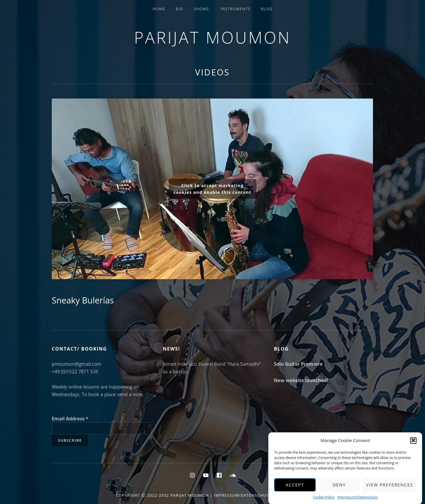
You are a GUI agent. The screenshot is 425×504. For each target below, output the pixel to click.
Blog (267, 9)
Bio (179, 9)
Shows (201, 9)
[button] (413, 443)
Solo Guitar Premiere (298, 364)
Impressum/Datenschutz (357, 500)
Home (159, 9)
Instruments (235, 9)
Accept (295, 488)
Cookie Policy (323, 500)
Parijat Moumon (213, 37)
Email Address (70, 419)
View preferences (389, 488)
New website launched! (301, 380)
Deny (339, 488)
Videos (212, 72)
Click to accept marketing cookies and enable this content (212, 189)
